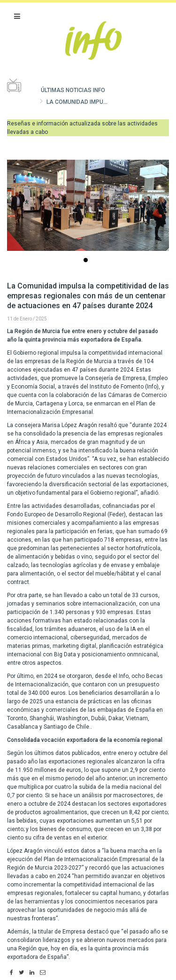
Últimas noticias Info (73, 90)
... (87, 261)
